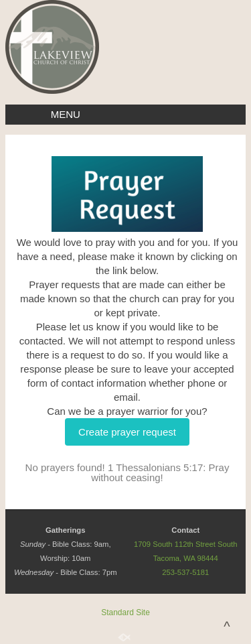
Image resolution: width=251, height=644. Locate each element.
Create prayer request (127, 432)
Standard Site (125, 613)
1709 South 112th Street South (186, 544)
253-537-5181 (185, 572)
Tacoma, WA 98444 (186, 558)
